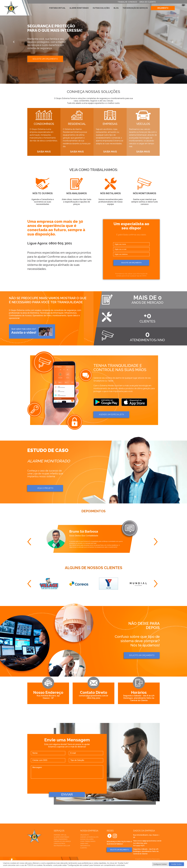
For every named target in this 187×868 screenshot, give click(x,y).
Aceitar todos (176, 864)
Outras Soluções (101, 8)
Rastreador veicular (62, 846)
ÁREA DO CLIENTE (148, 2)
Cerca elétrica (59, 843)
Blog (116, 8)
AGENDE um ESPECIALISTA (111, 415)
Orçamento (163, 8)
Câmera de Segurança (62, 841)
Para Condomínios (61, 839)
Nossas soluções (87, 839)
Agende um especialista (89, 837)
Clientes (84, 848)
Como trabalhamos (88, 841)
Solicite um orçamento (45, 59)
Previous (30, 542)
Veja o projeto (45, 488)
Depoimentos (85, 846)
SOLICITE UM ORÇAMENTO (119, 850)
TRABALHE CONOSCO (127, 2)
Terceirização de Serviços (135, 8)
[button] (14, 42)
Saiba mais (84, 843)
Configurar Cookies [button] (160, 864)
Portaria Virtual (57, 8)
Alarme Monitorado (79, 8)
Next (157, 542)
